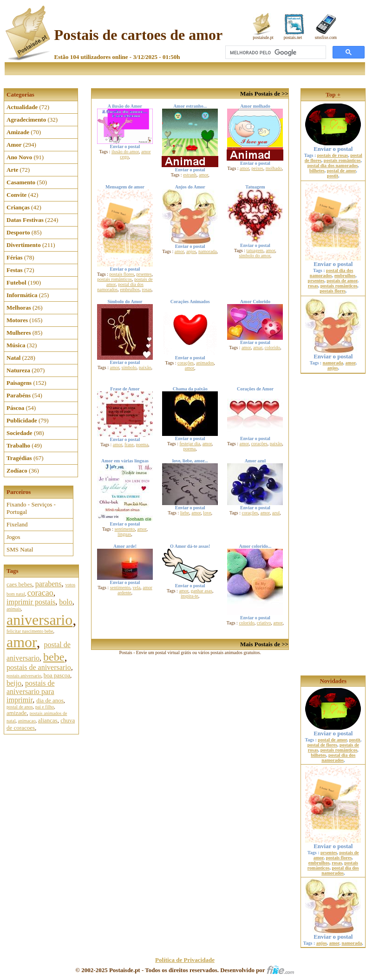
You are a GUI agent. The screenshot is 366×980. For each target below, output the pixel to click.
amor (21, 642)
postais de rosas (333, 155)
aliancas (48, 720)
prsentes (144, 274)
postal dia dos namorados (333, 165)
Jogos (13, 537)
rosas (147, 289)
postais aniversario (24, 676)
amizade (16, 713)
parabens (49, 584)
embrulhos (130, 289)
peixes (257, 168)
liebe (185, 513)
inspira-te (190, 596)
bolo (65, 602)
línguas (124, 534)
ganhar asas (202, 591)
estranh (190, 175)
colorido (272, 347)
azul (276, 513)
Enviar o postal (333, 146)
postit (333, 176)
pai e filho (45, 707)
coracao (40, 593)
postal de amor (341, 171)
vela (137, 587)
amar (258, 347)
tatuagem (255, 250)
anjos (191, 251)
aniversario (39, 620)
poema (142, 445)
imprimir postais (31, 602)
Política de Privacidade (185, 960)
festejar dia (190, 444)
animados (205, 363)
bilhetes (317, 171)
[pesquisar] (275, 52)
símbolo (129, 367)
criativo (264, 623)
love (207, 513)
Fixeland (17, 524)
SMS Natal (20, 549)
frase (129, 445)
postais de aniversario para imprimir (31, 691)
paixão (145, 367)
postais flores (122, 274)
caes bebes (19, 584)
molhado (274, 168)
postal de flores (322, 745)
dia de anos (50, 700)
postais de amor (342, 281)
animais (14, 609)
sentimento (124, 529)
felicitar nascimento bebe (30, 631)
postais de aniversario (39, 667)
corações (186, 363)
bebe (54, 657)
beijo (14, 683)
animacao (26, 721)
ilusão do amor (125, 152)
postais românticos (114, 279)
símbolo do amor (254, 256)
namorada (207, 251)
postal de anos (20, 707)
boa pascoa (57, 675)
